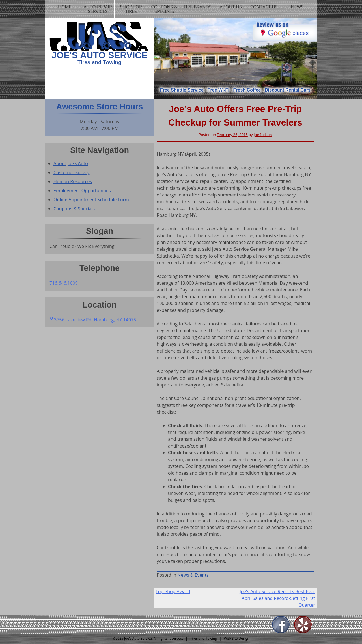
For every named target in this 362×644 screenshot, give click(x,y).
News (297, 7)
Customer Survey (71, 172)
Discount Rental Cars (288, 90)
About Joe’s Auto (71, 163)
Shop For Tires (131, 9)
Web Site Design (236, 638)
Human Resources (73, 181)
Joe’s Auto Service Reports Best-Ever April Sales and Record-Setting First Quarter (277, 598)
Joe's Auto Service (100, 55)
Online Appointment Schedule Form (91, 200)
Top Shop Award (173, 591)
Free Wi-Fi (218, 90)
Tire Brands (198, 7)
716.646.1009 (64, 283)
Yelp (303, 625)
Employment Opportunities (82, 191)
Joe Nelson (263, 135)
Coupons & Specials (164, 9)
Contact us (264, 7)
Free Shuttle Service (182, 90)
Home (65, 7)
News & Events (193, 575)
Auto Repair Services (98, 9)
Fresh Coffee (247, 90)
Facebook (281, 625)
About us (231, 7)
